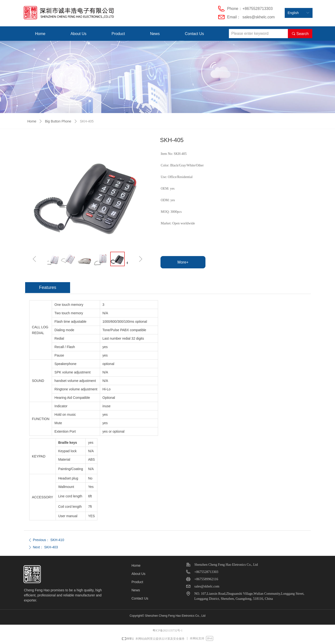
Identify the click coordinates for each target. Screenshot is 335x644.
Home (32, 121)
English (293, 13)
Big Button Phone (58, 121)
